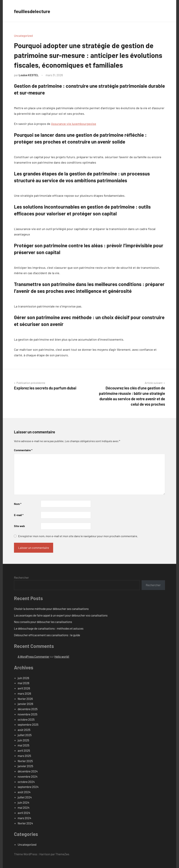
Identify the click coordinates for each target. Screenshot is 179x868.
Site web (19, 526)
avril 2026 (24, 688)
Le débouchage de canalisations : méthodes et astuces (49, 628)
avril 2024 (24, 813)
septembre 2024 (28, 787)
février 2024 (25, 823)
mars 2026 (24, 693)
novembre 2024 (28, 776)
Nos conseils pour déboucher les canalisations (43, 622)
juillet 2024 (25, 797)
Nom (18, 504)
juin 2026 (23, 678)
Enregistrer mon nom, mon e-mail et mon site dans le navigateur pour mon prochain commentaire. (78, 536)
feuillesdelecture (35, 11)
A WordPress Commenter (33, 656)
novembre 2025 (28, 714)
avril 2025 (24, 750)
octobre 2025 (26, 719)
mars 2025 (24, 756)
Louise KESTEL (29, 75)
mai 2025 (24, 745)
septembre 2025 (28, 724)
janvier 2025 (25, 766)
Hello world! (62, 656)
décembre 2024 (28, 771)
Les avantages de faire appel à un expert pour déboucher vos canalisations (61, 615)
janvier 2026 (25, 704)
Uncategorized (23, 36)
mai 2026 (24, 683)
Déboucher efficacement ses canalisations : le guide (47, 635)
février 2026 (25, 699)
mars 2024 (24, 818)
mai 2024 (24, 807)
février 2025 (25, 761)
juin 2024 (23, 802)
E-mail (19, 515)
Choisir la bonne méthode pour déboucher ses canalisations (51, 609)
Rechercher (21, 577)
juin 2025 (23, 740)
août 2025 (24, 730)
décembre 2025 (28, 709)
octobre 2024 (26, 782)
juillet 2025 (25, 735)
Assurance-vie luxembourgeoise (74, 124)
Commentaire (23, 450)
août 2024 (24, 792)
